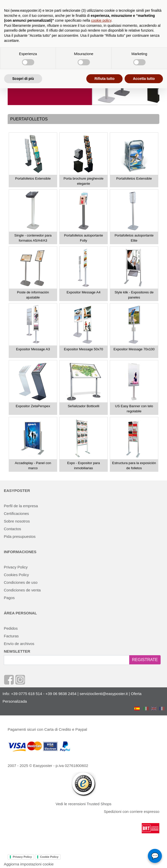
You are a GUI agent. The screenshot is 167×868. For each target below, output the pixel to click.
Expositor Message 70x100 (134, 349)
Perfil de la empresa (21, 506)
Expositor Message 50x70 (83, 349)
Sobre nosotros (17, 521)
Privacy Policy (16, 567)
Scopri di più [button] (23, 79)
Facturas (11, 636)
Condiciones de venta (22, 590)
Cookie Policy (49, 857)
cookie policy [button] (101, 20)
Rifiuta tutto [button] (105, 79)
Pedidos (11, 628)
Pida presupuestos (20, 536)
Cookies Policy (16, 575)
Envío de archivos (19, 644)
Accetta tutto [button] (144, 79)
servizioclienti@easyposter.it (104, 694)
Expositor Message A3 (33, 349)
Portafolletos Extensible (33, 178)
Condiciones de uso (21, 582)
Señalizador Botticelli (83, 406)
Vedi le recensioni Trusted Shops (83, 804)
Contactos (13, 529)
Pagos (9, 598)
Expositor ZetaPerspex (33, 406)
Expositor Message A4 (84, 292)
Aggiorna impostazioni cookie (29, 864)
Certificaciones (16, 513)
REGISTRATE (145, 660)
